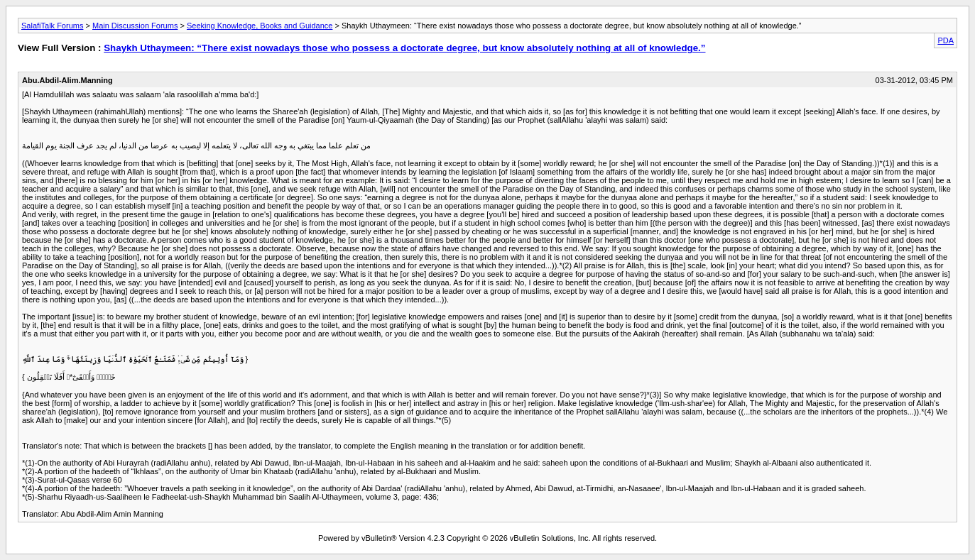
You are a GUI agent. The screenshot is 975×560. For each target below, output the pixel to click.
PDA (946, 40)
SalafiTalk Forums (52, 26)
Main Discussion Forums (135, 26)
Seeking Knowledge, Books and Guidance (260, 26)
